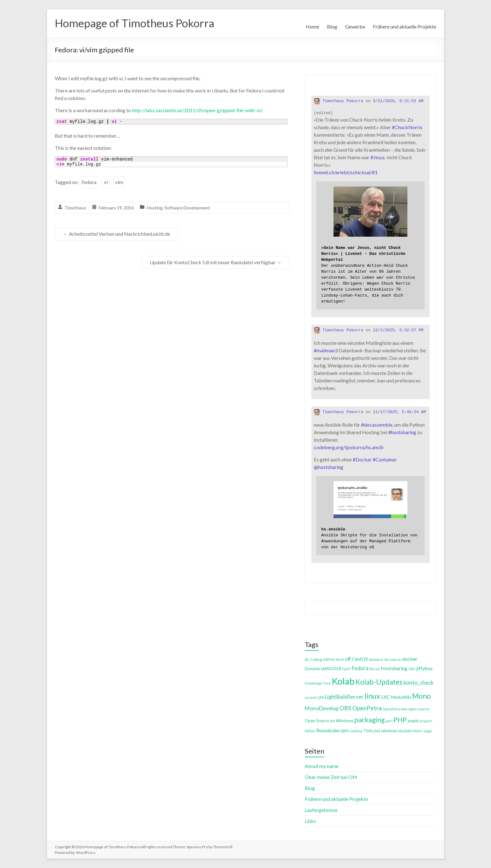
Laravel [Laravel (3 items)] (311, 697)
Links (310, 821)
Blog (332, 26)
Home (312, 26)
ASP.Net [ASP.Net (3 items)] (329, 659)
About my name (322, 766)
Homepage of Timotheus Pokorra (137, 23)
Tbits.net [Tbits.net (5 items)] (372, 731)
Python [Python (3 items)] (310, 731)
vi (106, 182)
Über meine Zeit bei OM (331, 777)
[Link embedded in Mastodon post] (370, 245)
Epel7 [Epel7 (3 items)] (347, 669)
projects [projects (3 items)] (426, 721)
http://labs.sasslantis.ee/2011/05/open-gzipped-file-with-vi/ (197, 110)
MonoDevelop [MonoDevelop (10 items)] (322, 708)
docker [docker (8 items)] (410, 659)
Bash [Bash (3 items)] (340, 659)
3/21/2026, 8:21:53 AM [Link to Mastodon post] (398, 101)
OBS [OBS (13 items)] (345, 708)
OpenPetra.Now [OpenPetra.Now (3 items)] (395, 709)
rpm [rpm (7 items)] (345, 730)
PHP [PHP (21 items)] (400, 720)
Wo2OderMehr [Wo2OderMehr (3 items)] (410, 731)
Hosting (155, 208)
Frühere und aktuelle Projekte (405, 26)
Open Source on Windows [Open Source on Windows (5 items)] (329, 721)
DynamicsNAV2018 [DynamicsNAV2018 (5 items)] (323, 669)
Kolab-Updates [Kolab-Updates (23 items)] (379, 682)
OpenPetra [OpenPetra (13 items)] (367, 708)
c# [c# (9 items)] (348, 659)
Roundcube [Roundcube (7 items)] (328, 730)
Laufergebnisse (321, 810)
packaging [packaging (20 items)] (370, 720)
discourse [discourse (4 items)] (393, 659)
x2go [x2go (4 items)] (428, 731)
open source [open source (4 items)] (419, 709)
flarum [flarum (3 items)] (375, 669)
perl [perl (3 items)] (389, 721)
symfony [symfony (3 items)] (356, 731)
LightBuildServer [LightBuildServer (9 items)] (344, 697)
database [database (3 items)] (376, 659)
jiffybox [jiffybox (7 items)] (424, 668)
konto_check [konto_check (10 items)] (419, 683)
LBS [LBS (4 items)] (321, 697)
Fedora (89, 182)
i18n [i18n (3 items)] (412, 669)
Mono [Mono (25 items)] (421, 696)
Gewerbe (355, 26)
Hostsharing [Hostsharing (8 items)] (394, 668)
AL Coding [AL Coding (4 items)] (313, 659)
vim (119, 182)
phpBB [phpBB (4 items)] (413, 721)
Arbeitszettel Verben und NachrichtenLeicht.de (116, 234)
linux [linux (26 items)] (372, 696)
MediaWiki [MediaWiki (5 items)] (401, 697)
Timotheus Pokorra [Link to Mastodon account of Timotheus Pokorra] (339, 101)
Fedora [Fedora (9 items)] (360, 668)
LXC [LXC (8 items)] (386, 697)
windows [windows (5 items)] (389, 731)
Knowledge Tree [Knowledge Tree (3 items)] (318, 683)
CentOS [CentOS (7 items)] (360, 659)
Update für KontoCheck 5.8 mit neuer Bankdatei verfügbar (216, 262)
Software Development (187, 208)
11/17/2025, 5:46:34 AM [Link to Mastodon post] (399, 412)
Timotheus (75, 208)
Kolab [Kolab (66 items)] (343, 681)
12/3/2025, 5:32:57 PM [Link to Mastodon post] (398, 330)
